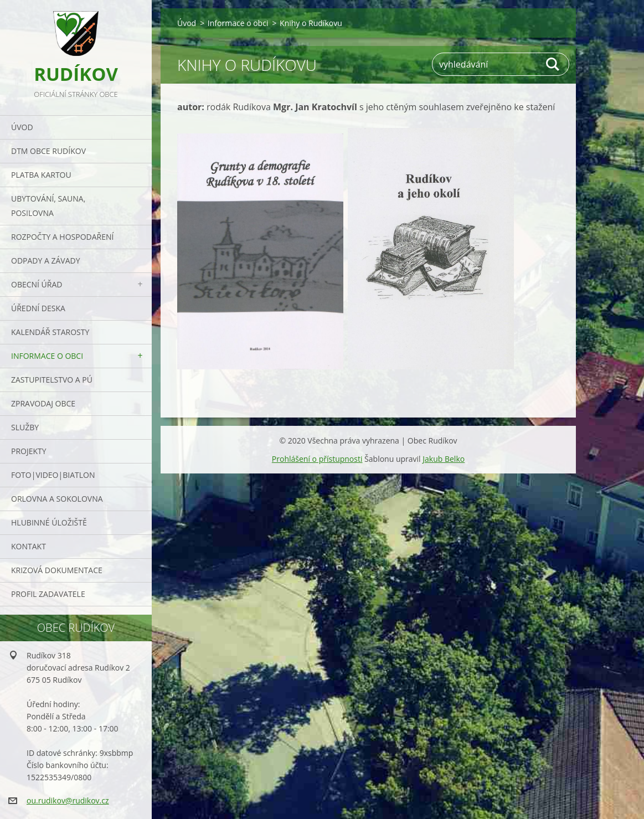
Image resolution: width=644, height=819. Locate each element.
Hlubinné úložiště (49, 522)
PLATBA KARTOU (41, 175)
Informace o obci (47, 356)
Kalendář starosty (50, 332)
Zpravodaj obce (43, 403)
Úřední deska (38, 308)
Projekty (29, 451)
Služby (25, 427)
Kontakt (29, 546)
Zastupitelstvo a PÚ (52, 380)
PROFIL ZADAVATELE (48, 594)
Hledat (553, 64)
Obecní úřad (37, 284)
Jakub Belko (444, 459)
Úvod (22, 127)
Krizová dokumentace (57, 570)
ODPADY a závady (45, 261)
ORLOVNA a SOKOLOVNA (57, 499)
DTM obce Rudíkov (48, 151)
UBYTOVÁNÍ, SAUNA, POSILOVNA (48, 206)
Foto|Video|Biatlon (53, 475)
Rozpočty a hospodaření (62, 237)
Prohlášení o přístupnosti (317, 459)
